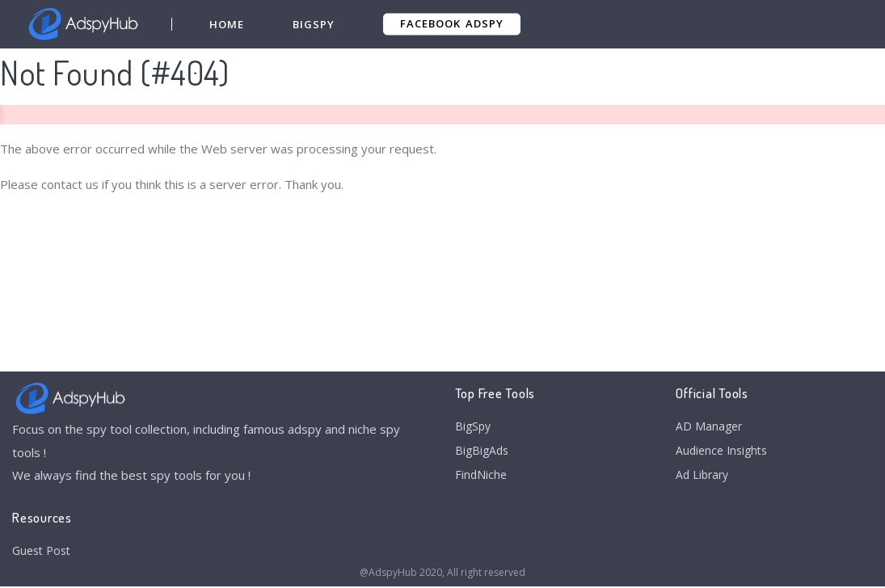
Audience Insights (725, 453)
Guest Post (44, 552)
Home (228, 24)
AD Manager (710, 427)
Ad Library (704, 480)
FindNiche (482, 480)
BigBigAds (483, 453)
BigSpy (314, 24)
